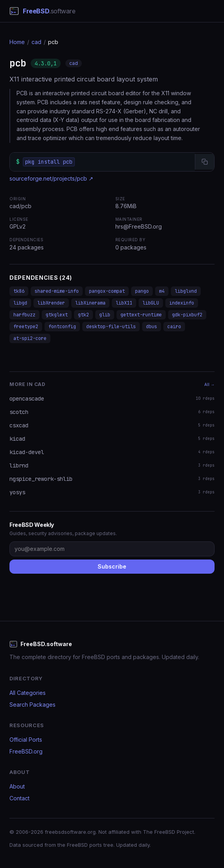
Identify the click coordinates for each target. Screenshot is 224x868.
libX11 (124, 303)
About (17, 786)
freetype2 (26, 327)
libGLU (151, 303)
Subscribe (112, 566)
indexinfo (182, 303)
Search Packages (32, 705)
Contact (19, 798)
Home (17, 42)
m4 (162, 291)
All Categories (28, 693)
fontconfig (62, 327)
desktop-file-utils (111, 327)
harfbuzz (24, 315)
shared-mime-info (57, 291)
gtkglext (57, 315)
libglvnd (186, 291)
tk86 (19, 291)
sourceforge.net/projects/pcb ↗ (51, 178)
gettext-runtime (141, 315)
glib (105, 315)
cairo (174, 327)
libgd (20, 303)
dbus (152, 327)
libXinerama (90, 303)
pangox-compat (107, 291)
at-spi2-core (30, 338)
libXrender (51, 303)
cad (36, 42)
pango (142, 291)
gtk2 (83, 315)
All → (209, 384)
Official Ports (26, 740)
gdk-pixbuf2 (187, 315)
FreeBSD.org (26, 751)
